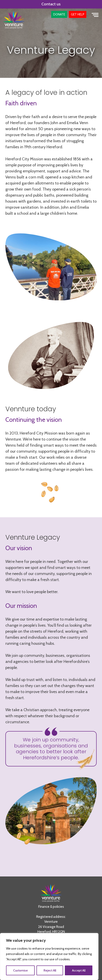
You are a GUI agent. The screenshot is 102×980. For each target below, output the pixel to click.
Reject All (50, 970)
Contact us (51, 4)
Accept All (79, 970)
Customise (20, 970)
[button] (59, 14)
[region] (49, 957)
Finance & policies (51, 907)
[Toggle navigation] (95, 14)
